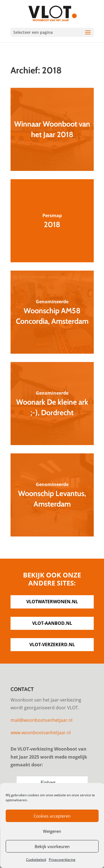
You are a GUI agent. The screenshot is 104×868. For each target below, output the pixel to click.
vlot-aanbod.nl (52, 623)
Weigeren (52, 831)
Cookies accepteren (52, 816)
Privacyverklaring (62, 860)
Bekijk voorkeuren (52, 846)
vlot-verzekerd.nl (52, 644)
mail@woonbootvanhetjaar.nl (41, 720)
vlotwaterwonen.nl (52, 602)
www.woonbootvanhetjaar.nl (41, 733)
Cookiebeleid (36, 860)
